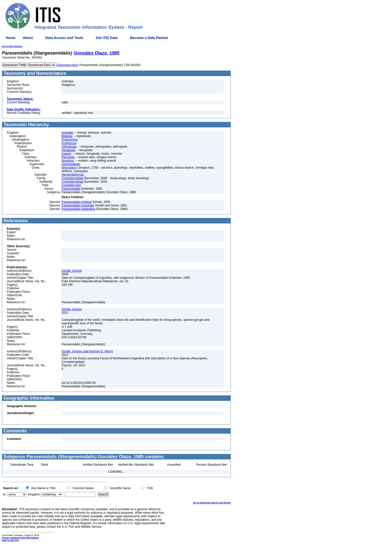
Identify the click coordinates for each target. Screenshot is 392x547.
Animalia (67, 133)
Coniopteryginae (72, 182)
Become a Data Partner (149, 38)
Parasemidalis (71, 189)
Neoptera (68, 161)
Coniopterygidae (72, 178)
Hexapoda (68, 150)
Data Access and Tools (64, 38)
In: (5, 494)
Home (11, 38)
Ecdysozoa (69, 143)
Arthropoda (69, 147)
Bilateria (67, 136)
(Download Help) (67, 65)
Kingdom (34, 494)
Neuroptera (69, 168)
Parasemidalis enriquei (77, 202)
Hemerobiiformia (72, 175)
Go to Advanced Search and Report (212, 503)
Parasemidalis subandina (78, 209)
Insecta (66, 154)
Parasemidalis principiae (78, 205)
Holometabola (71, 164)
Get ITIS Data (107, 38)
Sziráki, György (72, 271)
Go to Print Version (12, 46)
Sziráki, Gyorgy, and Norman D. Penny (87, 351)
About (28, 38)
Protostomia (69, 140)
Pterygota (68, 157)
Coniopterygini (71, 185)
